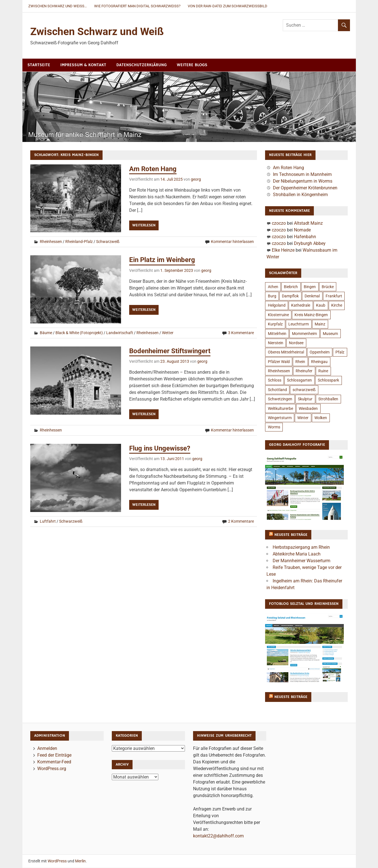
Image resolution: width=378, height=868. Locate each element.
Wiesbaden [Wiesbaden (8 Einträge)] (308, 409)
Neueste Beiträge (291, 535)
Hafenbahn (305, 237)
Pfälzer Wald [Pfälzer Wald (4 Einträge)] (279, 362)
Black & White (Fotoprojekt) (79, 333)
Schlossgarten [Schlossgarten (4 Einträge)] (299, 380)
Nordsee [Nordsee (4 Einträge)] (296, 343)
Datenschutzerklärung (142, 65)
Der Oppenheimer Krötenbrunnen (305, 188)
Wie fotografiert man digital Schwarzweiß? (137, 6)
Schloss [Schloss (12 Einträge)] (275, 380)
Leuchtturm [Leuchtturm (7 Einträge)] (299, 324)
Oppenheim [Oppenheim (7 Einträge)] (320, 352)
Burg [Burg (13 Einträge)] (272, 296)
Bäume (46, 333)
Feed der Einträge (54, 755)
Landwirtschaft (120, 333)
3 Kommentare (241, 333)
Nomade (302, 230)
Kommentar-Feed (54, 762)
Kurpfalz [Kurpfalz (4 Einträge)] (275, 324)
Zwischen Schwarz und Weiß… (58, 6)
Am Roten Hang (153, 169)
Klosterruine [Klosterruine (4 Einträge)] (278, 315)
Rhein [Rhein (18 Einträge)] (300, 362)
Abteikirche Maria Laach (297, 554)
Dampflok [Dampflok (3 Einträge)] (290, 296)
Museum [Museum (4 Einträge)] (330, 334)
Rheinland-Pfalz (79, 242)
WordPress (57, 861)
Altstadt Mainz (308, 223)
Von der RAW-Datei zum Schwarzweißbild (228, 6)
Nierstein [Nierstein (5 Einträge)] (276, 343)
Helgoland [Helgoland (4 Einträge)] (277, 306)
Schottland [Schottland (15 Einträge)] (277, 390)
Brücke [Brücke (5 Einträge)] (328, 287)
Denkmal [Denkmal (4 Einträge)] (312, 296)
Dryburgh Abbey (310, 244)
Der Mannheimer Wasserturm (302, 561)
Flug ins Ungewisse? (160, 449)
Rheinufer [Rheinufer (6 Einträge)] (304, 371)
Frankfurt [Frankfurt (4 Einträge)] (334, 296)
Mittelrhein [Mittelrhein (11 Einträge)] (277, 334)
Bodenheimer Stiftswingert (170, 351)
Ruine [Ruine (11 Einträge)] (323, 371)
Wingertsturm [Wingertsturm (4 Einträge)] (280, 418)
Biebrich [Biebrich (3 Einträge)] (291, 287)
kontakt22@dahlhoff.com (218, 836)
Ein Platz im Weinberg (162, 260)
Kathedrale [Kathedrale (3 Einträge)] (301, 306)
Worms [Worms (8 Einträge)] (274, 427)
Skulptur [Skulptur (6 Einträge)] (305, 399)
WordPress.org (52, 769)
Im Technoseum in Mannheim (302, 175)
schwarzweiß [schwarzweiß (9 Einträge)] (304, 390)
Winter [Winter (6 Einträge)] (303, 418)
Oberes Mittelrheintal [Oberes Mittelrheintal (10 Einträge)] (286, 352)
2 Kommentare (241, 522)
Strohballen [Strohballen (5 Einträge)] (328, 399)
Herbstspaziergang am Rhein (301, 547)
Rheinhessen (51, 242)
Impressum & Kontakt (83, 65)
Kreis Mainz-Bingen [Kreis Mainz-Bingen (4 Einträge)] (311, 315)
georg (196, 180)
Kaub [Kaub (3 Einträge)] (321, 306)
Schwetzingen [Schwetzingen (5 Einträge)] (280, 399)
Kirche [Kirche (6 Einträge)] (337, 306)
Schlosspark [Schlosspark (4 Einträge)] (328, 380)
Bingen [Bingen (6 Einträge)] (310, 287)
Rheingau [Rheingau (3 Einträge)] (319, 362)
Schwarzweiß (108, 242)
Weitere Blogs (192, 65)
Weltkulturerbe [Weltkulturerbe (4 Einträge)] (280, 409)
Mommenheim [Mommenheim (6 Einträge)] (304, 334)
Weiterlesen (144, 226)
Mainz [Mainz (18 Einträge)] (320, 324)
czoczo (279, 223)
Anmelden (47, 749)
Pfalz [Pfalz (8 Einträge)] (340, 352)
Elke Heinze (283, 250)
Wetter (168, 333)
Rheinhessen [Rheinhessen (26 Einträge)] (279, 371)
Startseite (39, 65)
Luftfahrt (48, 522)
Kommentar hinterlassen (232, 242)
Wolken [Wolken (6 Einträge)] (321, 418)
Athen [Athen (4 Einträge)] (273, 287)
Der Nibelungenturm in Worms (303, 181)
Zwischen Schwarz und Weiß (98, 32)
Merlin (80, 861)
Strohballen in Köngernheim (300, 195)
